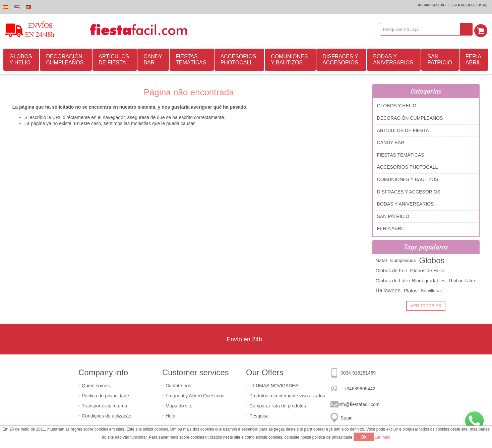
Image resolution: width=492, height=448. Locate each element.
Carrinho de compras (482, 29)
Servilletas (431, 291)
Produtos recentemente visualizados (287, 396)
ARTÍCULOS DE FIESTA (114, 60)
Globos (432, 260)
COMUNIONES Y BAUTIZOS (289, 60)
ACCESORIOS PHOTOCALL (238, 60)
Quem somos (96, 386)
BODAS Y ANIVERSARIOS (393, 60)
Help (170, 416)
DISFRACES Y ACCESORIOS (340, 60)
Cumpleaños (403, 260)
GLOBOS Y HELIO (21, 60)
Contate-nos (178, 386)
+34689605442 (360, 389)
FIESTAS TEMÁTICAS (191, 60)
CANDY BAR (153, 60)
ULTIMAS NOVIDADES (274, 386)
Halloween (388, 291)
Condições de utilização (107, 416)
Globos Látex (462, 281)
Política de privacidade (105, 396)
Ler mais (382, 437)
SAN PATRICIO (440, 60)
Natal (381, 261)
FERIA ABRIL (473, 60)
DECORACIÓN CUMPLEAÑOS (65, 60)
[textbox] (422, 29)
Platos (411, 291)
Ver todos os (426, 306)
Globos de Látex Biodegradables (411, 281)
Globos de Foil (391, 271)
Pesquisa (259, 416)
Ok (364, 437)
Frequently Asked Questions (195, 396)
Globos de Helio (427, 271)
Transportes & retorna (105, 406)
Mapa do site (179, 406)
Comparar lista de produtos (278, 406)
